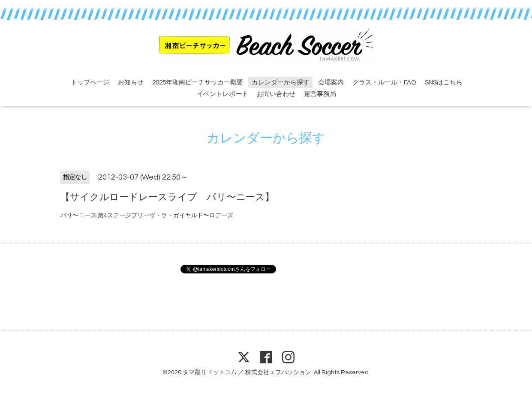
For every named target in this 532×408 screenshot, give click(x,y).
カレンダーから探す (281, 82)
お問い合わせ (276, 94)
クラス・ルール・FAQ (384, 82)
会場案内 (331, 82)
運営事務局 (320, 94)
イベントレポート (222, 94)
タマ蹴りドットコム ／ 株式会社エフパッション (247, 372)
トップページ (90, 82)
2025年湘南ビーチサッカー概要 (198, 82)
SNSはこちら (444, 82)
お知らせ (131, 82)
